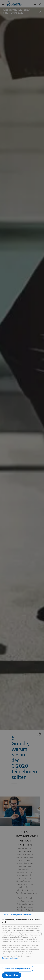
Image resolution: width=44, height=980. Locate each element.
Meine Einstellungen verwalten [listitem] (18, 969)
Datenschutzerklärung (10, 958)
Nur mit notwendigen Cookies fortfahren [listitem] (18, 915)
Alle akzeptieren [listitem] (12, 975)
